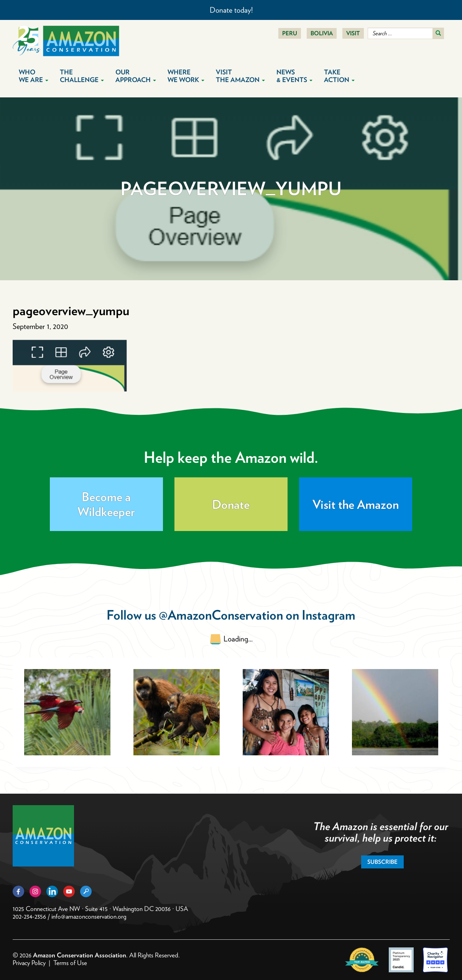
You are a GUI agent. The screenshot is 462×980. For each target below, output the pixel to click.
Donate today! (231, 10)
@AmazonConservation (221, 615)
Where (186, 76)
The (82, 76)
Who (34, 76)
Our (136, 76)
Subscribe (382, 862)
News (294, 76)
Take (339, 76)
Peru (290, 33)
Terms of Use (70, 963)
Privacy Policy (29, 963)
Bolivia (322, 33)
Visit (353, 33)
